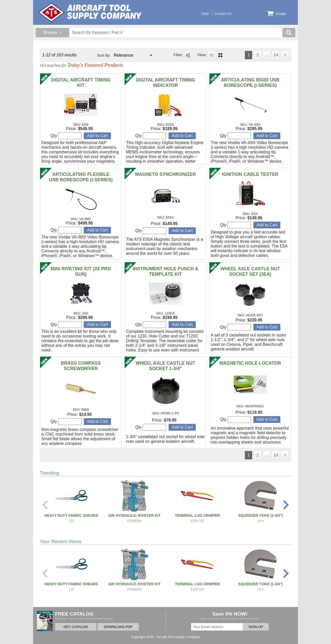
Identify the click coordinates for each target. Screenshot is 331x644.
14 (276, 55)
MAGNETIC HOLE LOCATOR (250, 363)
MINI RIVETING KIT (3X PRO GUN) (81, 271)
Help (205, 14)
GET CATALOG (76, 627)
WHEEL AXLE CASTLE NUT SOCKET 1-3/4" (166, 366)
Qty (66, 136)
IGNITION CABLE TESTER (250, 174)
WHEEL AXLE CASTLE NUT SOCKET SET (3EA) (250, 271)
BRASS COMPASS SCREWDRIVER (81, 366)
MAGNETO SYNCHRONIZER (165, 174)
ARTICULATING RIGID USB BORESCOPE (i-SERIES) (250, 83)
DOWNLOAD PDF (118, 627)
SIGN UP (256, 627)
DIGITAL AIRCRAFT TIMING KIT (81, 83)
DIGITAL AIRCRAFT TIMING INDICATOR (165, 83)
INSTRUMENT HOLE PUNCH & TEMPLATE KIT (165, 271)
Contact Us (223, 14)
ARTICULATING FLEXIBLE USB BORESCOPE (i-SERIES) (81, 177)
